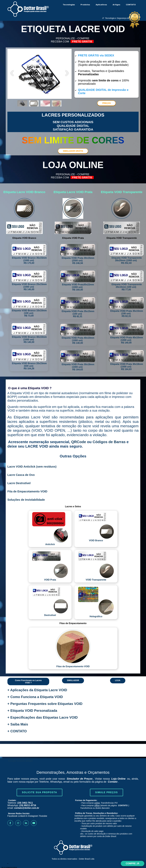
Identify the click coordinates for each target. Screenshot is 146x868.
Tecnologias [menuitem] (69, 4)
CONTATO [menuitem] (131, 4)
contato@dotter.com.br (27, 808)
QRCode (79, 442)
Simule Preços (107, 792)
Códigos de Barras (109, 442)
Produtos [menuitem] (85, 4)
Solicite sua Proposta (39, 792)
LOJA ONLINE (73, 165)
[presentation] (12, 74)
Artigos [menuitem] (116, 4)
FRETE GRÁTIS (82, 41)
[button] (22, 103)
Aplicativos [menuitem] (101, 4)
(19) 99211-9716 (28, 805)
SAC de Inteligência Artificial (9, 867)
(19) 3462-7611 (25, 803)
